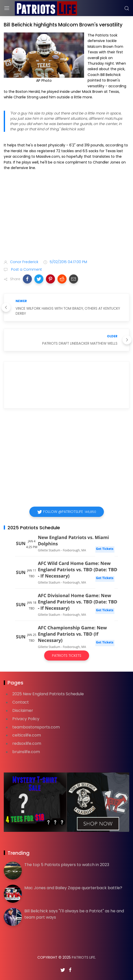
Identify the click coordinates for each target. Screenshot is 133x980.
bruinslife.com (26, 752)
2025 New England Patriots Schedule (48, 694)
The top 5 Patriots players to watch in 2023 (67, 865)
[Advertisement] (66, 216)
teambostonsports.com (36, 727)
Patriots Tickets (67, 656)
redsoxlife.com (27, 743)
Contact (21, 702)
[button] (27, 279)
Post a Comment (26, 269)
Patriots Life (83, 957)
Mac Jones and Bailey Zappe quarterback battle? (73, 888)
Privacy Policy (26, 719)
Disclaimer (23, 710)
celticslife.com (27, 735)
